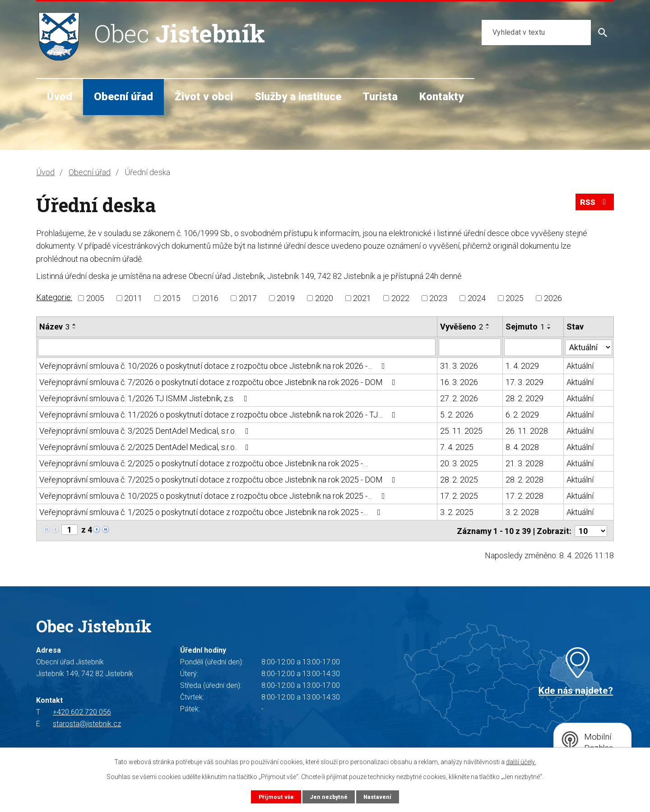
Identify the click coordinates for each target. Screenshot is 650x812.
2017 (248, 298)
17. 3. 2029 (525, 382)
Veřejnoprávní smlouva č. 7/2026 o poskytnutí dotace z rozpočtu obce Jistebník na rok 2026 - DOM (219, 382)
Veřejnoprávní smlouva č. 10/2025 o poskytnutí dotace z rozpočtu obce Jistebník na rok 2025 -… (214, 495)
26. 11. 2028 (527, 430)
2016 (209, 298)
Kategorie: (54, 297)
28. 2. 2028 (525, 479)
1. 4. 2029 (522, 365)
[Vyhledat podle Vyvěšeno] (470, 347)
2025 (515, 298)
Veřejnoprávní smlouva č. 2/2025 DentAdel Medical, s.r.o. (146, 447)
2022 (400, 298)
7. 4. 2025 (457, 447)
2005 (95, 298)
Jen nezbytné (328, 796)
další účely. (521, 762)
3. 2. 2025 (457, 512)
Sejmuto (525, 327)
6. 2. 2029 (522, 414)
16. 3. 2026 (459, 382)
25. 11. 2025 (461, 430)
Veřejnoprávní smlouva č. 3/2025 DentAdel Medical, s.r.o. (146, 430)
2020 (324, 298)
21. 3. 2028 (525, 463)
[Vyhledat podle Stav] (589, 346)
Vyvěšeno (462, 327)
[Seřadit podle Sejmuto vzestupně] (549, 325)
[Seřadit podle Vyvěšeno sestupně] (488, 328)
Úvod (60, 97)
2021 (362, 298)
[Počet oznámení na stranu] (591, 530)
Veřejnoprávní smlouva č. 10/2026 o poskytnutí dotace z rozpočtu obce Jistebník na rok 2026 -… (214, 365)
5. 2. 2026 (457, 414)
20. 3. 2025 (459, 463)
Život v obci (204, 97)
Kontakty (441, 97)
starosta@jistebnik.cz (87, 723)
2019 (286, 298)
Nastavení (378, 796)
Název (54, 327)
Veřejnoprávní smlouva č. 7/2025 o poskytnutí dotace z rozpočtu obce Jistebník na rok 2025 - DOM (219, 479)
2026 (553, 298)
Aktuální (580, 365)
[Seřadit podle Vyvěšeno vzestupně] (488, 325)
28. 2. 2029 (525, 398)
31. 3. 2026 (459, 365)
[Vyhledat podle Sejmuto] (533, 347)
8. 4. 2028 (522, 447)
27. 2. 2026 (459, 398)
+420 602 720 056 (82, 711)
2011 (133, 298)
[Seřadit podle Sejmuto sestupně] (549, 328)
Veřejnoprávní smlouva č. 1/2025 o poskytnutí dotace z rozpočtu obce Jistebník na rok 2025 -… (212, 512)
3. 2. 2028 (522, 512)
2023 (438, 298)
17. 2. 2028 (525, 495)
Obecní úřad (123, 97)
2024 (477, 298)
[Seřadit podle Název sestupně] (74, 328)
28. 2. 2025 (459, 479)
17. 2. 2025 (459, 495)
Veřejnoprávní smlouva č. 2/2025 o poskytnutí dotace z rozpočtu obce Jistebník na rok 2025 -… (204, 463)
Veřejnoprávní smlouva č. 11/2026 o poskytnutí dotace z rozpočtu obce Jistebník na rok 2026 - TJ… (219, 414)
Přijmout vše (275, 796)
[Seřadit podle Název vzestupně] (74, 325)
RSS (594, 204)
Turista (380, 97)
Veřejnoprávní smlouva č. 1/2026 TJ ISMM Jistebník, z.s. (145, 398)
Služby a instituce (298, 97)
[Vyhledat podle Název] (237, 347)
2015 (172, 298)
